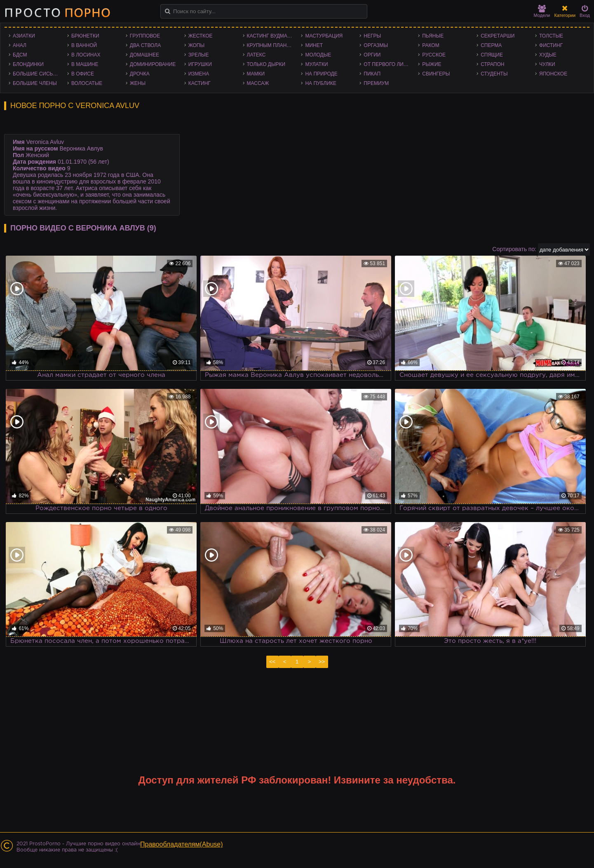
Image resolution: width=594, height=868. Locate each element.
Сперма (491, 45)
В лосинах (86, 55)
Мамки (256, 74)
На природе (321, 74)
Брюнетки (85, 36)
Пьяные (433, 36)
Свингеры (436, 74)
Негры (372, 36)
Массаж (258, 83)
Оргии (372, 55)
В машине (85, 64)
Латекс (256, 55)
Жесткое (201, 36)
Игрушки (200, 64)
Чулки (547, 64)
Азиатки (24, 36)
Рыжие (432, 64)
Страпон (492, 64)
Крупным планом (271, 45)
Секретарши (498, 36)
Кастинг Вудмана (271, 36)
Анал (20, 45)
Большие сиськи (36, 74)
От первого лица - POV (389, 64)
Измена (199, 74)
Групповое (145, 36)
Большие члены (35, 83)
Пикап (372, 74)
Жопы (196, 45)
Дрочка (140, 74)
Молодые (318, 55)
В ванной (84, 45)
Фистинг (551, 45)
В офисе (83, 74)
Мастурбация (324, 36)
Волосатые (87, 83)
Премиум (376, 83)
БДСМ (20, 55)
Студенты (494, 74)
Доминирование (153, 64)
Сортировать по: (514, 249)
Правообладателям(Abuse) (182, 844)
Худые (548, 55)
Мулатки (316, 64)
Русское (434, 55)
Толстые (551, 36)
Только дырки (266, 64)
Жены (138, 83)
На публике (321, 83)
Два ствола (145, 45)
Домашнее (144, 55)
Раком (431, 45)
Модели (542, 11)
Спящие (492, 55)
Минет (314, 45)
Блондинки (28, 64)
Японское (553, 74)
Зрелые (199, 55)
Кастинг (200, 83)
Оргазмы (376, 45)
